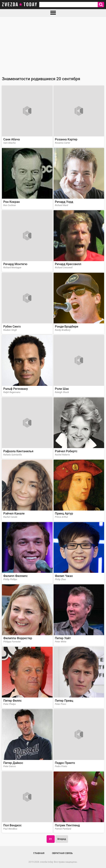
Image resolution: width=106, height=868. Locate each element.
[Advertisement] (53, 45)
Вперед (62, 839)
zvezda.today (47, 862)
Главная (39, 853)
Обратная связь (62, 853)
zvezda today (20, 5)
